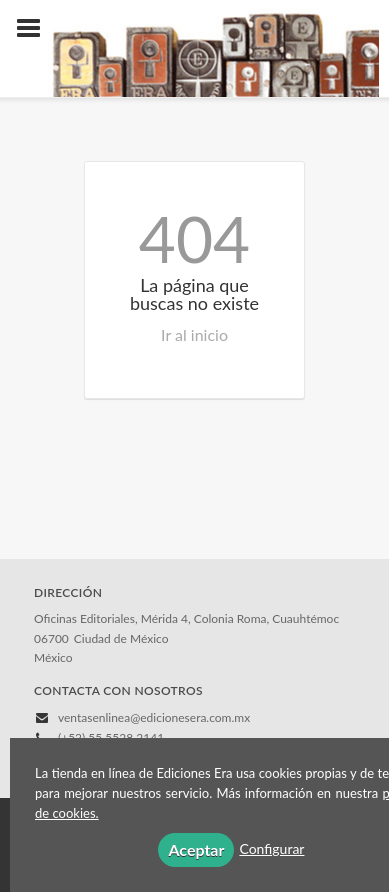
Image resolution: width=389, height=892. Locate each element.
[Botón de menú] (36, 29)
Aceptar (196, 849)
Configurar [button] (271, 848)
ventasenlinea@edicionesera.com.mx (154, 717)
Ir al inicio (194, 334)
